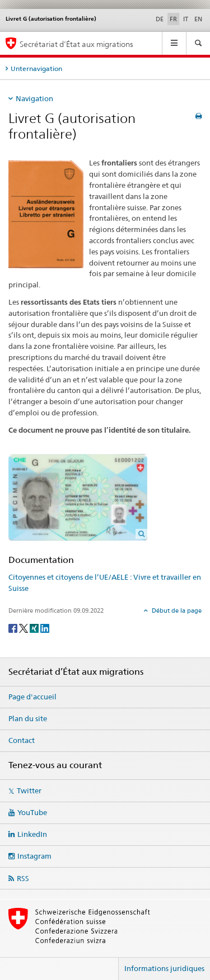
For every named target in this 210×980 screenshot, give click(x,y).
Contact (22, 740)
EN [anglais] (198, 19)
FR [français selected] (173, 19)
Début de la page (176, 610)
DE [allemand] (160, 19)
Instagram (34, 856)
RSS (23, 878)
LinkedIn (32, 834)
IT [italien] (186, 19)
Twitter (29, 790)
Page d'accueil (32, 697)
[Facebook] (14, 628)
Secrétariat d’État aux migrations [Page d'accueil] (76, 44)
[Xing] (35, 628)
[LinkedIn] (45, 628)
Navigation (34, 98)
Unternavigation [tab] (36, 68)
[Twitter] (24, 628)
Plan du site (28, 718)
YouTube (32, 812)
